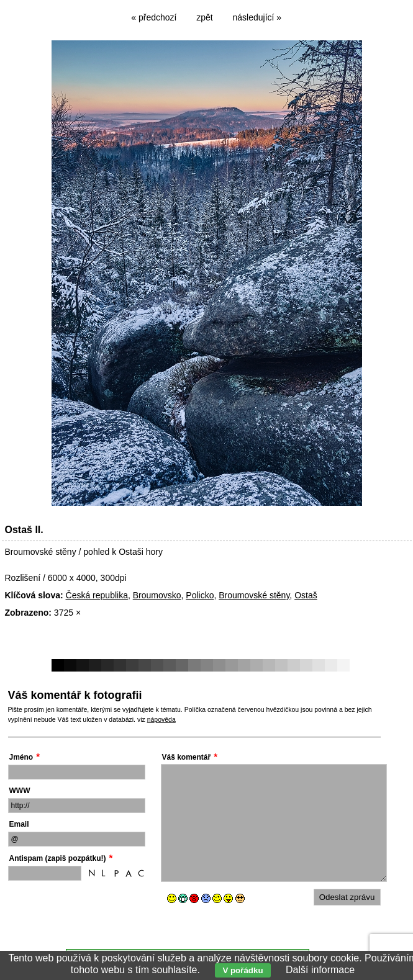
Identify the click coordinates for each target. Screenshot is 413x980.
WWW (20, 791)
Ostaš (306, 595)
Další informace (320, 970)
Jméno (21, 757)
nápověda (161, 719)
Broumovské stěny (254, 595)
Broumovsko (157, 595)
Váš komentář (187, 757)
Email (19, 824)
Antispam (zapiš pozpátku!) (58, 858)
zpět (204, 17)
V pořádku (243, 970)
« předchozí (154, 17)
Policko (200, 595)
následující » (257, 17)
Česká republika (97, 595)
